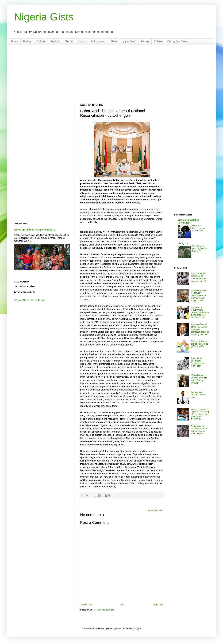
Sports (82, 41)
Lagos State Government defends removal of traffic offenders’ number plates (200, 312)
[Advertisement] (111, 74)
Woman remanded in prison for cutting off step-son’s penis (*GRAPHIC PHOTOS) (200, 414)
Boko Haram (98, 41)
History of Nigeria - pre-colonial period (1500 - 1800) (200, 344)
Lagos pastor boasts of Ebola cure (198, 395)
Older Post (158, 605)
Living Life (183, 243)
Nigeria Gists (44, 17)
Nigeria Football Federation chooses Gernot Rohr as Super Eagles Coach (199, 296)
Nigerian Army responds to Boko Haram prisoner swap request (199, 430)
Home (15, 41)
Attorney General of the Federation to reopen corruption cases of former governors (200, 329)
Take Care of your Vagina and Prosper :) (199, 249)
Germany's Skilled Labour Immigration (199, 228)
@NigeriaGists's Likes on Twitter (29, 300)
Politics (55, 41)
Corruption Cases (178, 41)
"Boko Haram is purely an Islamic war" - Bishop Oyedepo (199, 379)
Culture (41, 41)
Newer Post (86, 605)
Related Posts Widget (155, 511)
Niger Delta (129, 41)
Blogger (138, 628)
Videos (158, 41)
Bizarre (69, 41)
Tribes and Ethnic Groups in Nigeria (35, 230)
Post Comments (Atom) (104, 610)
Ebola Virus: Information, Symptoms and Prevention (198, 362)
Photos (145, 41)
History (27, 41)
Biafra (114, 41)
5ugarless (117, 628)
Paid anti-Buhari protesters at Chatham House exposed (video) (199, 277)
